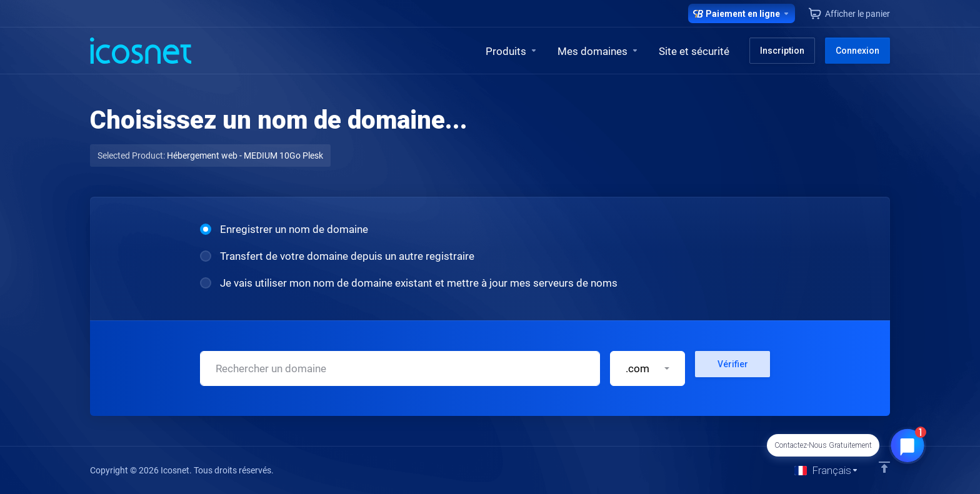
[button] (647, 368)
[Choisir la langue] (827, 470)
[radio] (206, 229)
